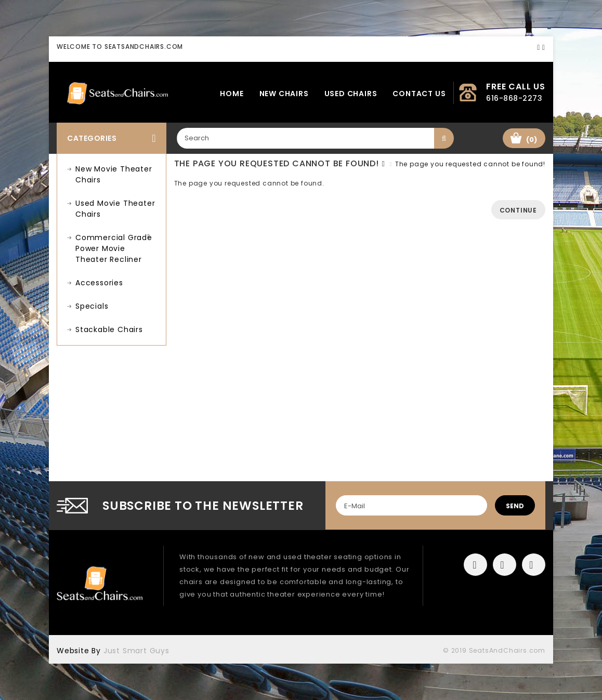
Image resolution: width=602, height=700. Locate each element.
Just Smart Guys (136, 651)
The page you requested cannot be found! (470, 164)
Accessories (99, 283)
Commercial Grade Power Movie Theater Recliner (114, 248)
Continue (518, 210)
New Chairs (284, 94)
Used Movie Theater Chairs (115, 209)
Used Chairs (351, 94)
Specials (92, 306)
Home (232, 94)
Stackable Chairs (109, 329)
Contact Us (419, 94)
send (515, 506)
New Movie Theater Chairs (114, 174)
